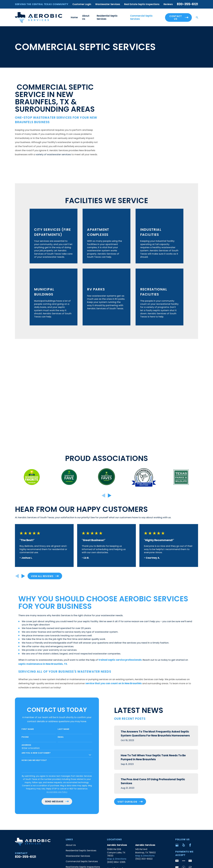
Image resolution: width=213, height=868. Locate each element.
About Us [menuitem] (86, 17)
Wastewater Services (108, 4)
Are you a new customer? (32, 658)
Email (56, 642)
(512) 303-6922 (144, 764)
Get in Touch (73, 777)
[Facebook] (190, 750)
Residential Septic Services (81, 755)
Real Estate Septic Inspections (142, 4)
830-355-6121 (187, 4)
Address (22, 650)
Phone (21, 642)
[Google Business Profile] (177, 750)
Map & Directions (117, 764)
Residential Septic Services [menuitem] (107, 17)
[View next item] (110, 400)
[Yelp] (184, 750)
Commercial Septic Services (82, 766)
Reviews (168, 4)
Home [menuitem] (74, 17)
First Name (23, 634)
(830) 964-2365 (116, 767)
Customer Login (82, 4)
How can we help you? (30, 665)
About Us (71, 750)
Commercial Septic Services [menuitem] (141, 17)
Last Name (59, 634)
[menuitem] (19, 809)
